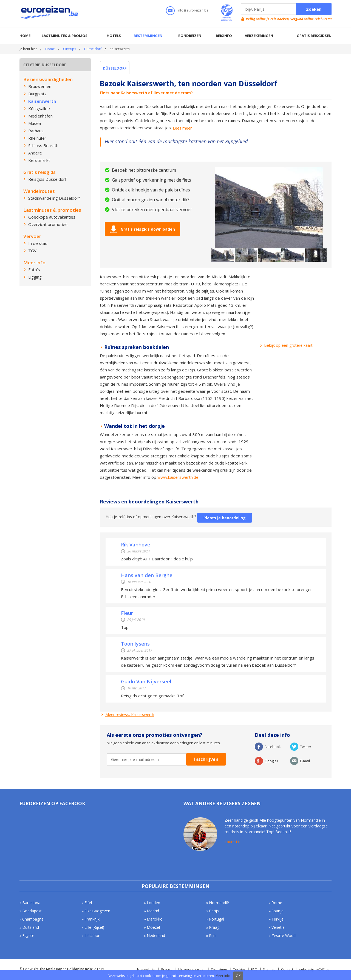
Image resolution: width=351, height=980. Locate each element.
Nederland (156, 935)
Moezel (153, 927)
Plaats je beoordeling (225, 518)
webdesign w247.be (314, 969)
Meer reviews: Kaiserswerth (130, 714)
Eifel (88, 903)
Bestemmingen (148, 36)
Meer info (223, 976)
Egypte (28, 935)
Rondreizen (190, 36)
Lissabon (92, 935)
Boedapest (32, 911)
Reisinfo (224, 36)
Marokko (155, 919)
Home (25, 36)
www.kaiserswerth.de (178, 477)
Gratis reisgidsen (314, 36)
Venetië (278, 927)
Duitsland (31, 927)
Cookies (239, 969)
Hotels (114, 36)
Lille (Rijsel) (94, 927)
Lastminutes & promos (65, 36)
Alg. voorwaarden (192, 969)
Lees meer (182, 128)
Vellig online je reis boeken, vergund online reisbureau (289, 19)
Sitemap (269, 969)
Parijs (214, 911)
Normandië (219, 903)
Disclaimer (219, 969)
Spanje (278, 911)
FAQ (254, 969)
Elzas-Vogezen (97, 911)
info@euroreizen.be (193, 10)
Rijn (212, 935)
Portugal (216, 919)
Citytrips (70, 49)
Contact (287, 969)
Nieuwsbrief (146, 969)
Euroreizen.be (50, 13)
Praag (214, 927)
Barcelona (31, 903)
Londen (153, 903)
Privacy (167, 969)
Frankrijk (92, 919)
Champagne (33, 919)
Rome (277, 903)
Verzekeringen (259, 36)
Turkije (278, 919)
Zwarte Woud (284, 935)
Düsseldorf (93, 49)
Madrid (153, 911)
